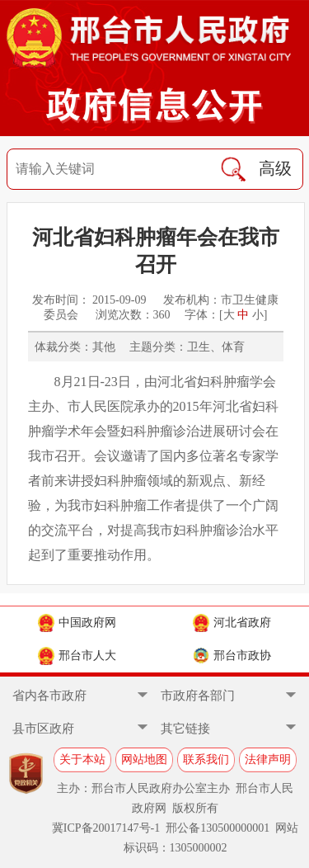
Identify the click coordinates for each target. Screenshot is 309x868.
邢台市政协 (232, 656)
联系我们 (206, 759)
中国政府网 (77, 623)
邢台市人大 (77, 656)
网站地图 (144, 759)
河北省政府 (232, 623)
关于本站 (82, 759)
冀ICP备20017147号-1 (106, 828)
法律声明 (268, 759)
